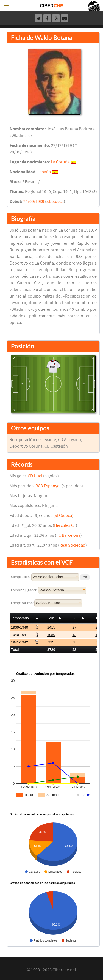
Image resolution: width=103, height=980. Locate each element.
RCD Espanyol (48, 486)
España (44, 172)
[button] (85, 577)
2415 (51, 627)
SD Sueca (55, 202)
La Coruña (60, 162)
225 (51, 642)
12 (74, 635)
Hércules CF (65, 525)
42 (74, 650)
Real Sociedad (72, 545)
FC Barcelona (68, 535)
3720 (51, 650)
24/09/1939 (34, 202)
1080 (51, 635)
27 (74, 627)
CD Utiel (35, 476)
